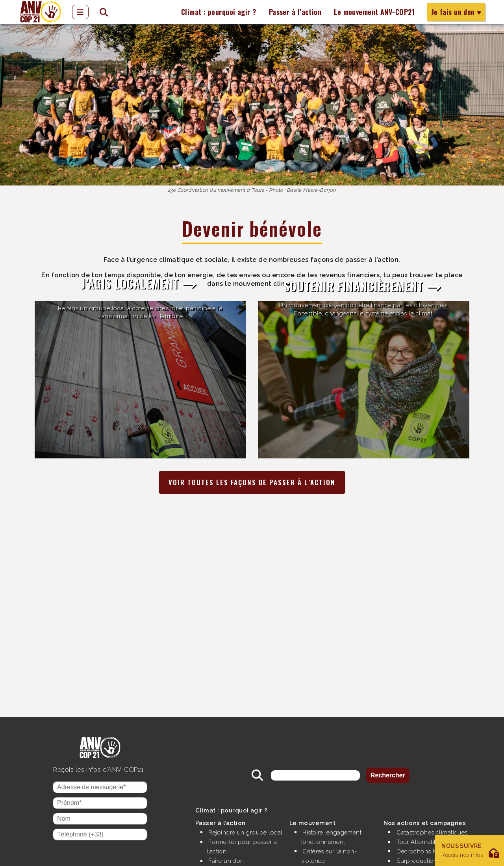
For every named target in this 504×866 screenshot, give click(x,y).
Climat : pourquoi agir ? (218, 12)
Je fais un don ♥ (456, 12)
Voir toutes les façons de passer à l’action (252, 482)
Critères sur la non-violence (331, 847)
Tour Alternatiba (420, 832)
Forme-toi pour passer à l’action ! (244, 847)
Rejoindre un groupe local (239, 828)
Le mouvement (314, 813)
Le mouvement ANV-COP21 (374, 12)
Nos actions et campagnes (427, 813)
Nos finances (322, 861)
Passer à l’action (295, 12)
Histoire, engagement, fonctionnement (335, 828)
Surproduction (418, 851)
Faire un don (227, 861)
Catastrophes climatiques (435, 823)
